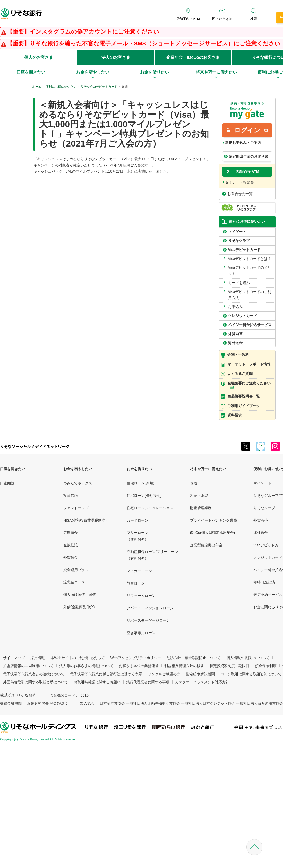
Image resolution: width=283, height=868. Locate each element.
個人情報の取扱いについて (248, 658)
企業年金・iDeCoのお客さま (193, 57)
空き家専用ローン (141, 633)
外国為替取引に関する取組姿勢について (36, 682)
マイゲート (262, 483)
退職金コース (74, 582)
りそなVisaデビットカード (99, 87)
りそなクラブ (264, 508)
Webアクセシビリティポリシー (136, 658)
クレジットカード (268, 557)
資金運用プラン (76, 570)
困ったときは (222, 19)
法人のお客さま (116, 57)
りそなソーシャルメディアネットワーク (35, 446)
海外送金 (261, 533)
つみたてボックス (78, 483)
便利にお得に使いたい (61, 87)
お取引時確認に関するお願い (97, 682)
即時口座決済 (264, 582)
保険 (194, 483)
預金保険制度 (266, 666)
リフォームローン (141, 596)
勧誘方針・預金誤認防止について (194, 658)
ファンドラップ (76, 508)
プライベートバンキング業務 (213, 520)
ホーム (37, 87)
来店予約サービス (268, 595)
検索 (254, 19)
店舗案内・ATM (188, 19)
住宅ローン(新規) (140, 483)
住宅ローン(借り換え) (144, 496)
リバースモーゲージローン (148, 620)
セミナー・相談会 (239, 182)
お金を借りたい (139, 469)
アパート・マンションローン (150, 608)
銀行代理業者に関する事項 (148, 682)
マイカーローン (139, 571)
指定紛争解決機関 (200, 674)
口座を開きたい (13, 469)
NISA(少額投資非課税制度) (85, 520)
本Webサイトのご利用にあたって (78, 658)
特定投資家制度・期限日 (229, 666)
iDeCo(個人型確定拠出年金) (212, 533)
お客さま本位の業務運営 (139, 666)
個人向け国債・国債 (80, 595)
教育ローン (136, 583)
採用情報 (38, 658)
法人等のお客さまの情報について (86, 666)
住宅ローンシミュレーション (150, 508)
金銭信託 (71, 545)
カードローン (138, 520)
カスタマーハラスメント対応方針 (202, 682)
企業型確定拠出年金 (206, 545)
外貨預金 (71, 557)
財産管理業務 (201, 508)
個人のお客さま (39, 57)
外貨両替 (261, 520)
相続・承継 (199, 496)
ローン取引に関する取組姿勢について (251, 674)
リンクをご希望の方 (164, 674)
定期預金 (71, 533)
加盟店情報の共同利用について (28, 666)
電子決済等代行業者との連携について (34, 674)
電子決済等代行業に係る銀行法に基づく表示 (106, 674)
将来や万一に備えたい (208, 469)
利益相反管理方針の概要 (184, 666)
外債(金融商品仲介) (79, 607)
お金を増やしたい (78, 469)
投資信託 (71, 496)
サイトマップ (14, 658)
